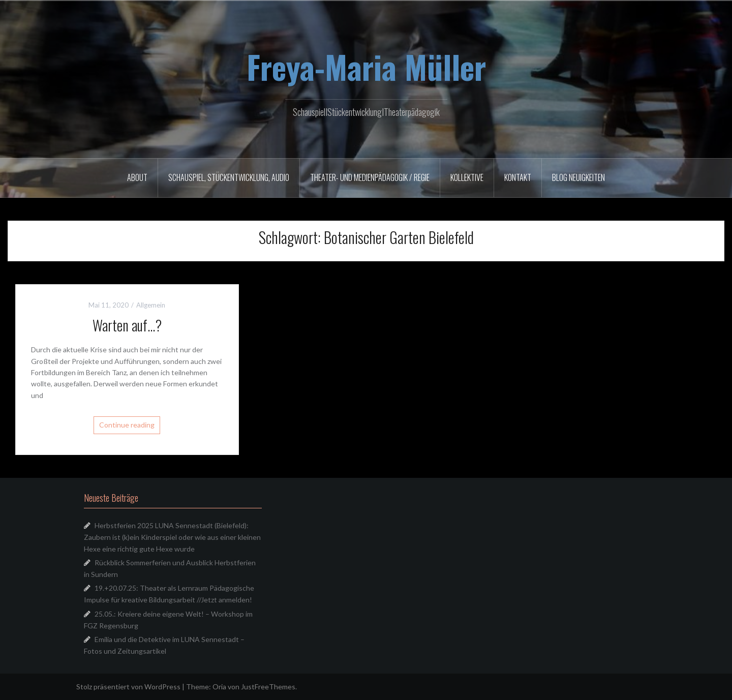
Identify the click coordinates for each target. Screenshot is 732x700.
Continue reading (127, 425)
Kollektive (467, 177)
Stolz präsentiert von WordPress (128, 687)
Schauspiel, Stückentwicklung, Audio (229, 177)
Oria (219, 687)
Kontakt (518, 177)
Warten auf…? (127, 325)
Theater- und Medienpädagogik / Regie (370, 177)
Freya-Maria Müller (366, 67)
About (137, 177)
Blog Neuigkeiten (578, 177)
